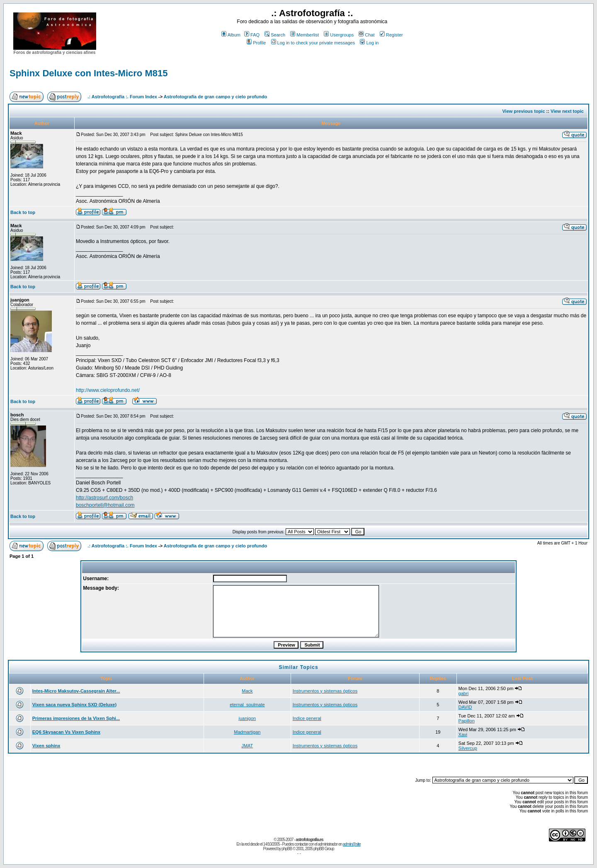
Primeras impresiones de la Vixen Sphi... (76, 718)
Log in (369, 43)
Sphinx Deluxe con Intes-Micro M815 (89, 73)
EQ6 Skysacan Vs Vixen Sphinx (66, 732)
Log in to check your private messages (313, 43)
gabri (464, 693)
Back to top (23, 212)
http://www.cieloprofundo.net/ (108, 390)
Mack (247, 691)
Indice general (307, 718)
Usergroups (339, 35)
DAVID (465, 707)
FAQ (252, 35)
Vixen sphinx (46, 746)
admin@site (352, 844)
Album (231, 35)
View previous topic (523, 111)
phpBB (287, 849)
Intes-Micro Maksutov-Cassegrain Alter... (76, 691)
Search (275, 35)
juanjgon (248, 718)
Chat (366, 35)
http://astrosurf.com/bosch (104, 498)
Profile (256, 43)
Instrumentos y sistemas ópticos (325, 691)
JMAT (247, 746)
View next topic (567, 111)
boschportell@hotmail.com (105, 505)
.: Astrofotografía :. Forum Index (122, 97)
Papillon (467, 721)
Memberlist (305, 35)
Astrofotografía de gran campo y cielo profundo (215, 97)
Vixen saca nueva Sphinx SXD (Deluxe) (74, 705)
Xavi (463, 734)
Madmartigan (247, 732)
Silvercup (468, 748)
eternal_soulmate (247, 705)
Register (391, 35)
